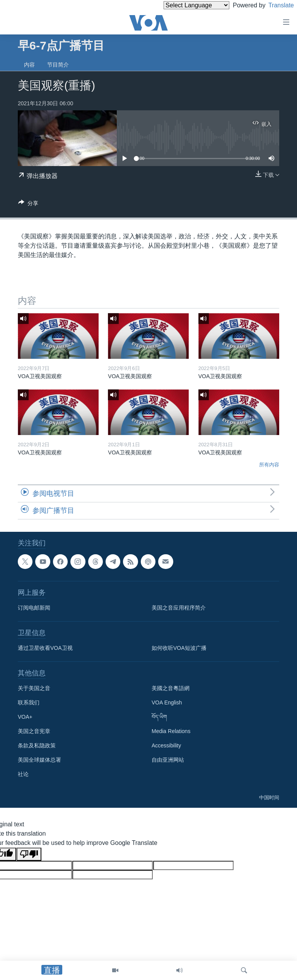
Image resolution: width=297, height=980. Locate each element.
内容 (29, 65)
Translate (274, 5)
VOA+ (25, 717)
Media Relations (171, 731)
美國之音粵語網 (171, 688)
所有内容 (269, 465)
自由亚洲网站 (168, 760)
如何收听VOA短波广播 (179, 648)
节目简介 (58, 65)
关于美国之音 (34, 688)
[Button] (28, 205)
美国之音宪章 (34, 731)
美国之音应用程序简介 (179, 608)
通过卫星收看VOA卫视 (45, 648)
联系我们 (29, 702)
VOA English (167, 702)
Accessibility (166, 745)
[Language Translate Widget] (183, 5)
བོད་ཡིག (159, 717)
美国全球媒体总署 (39, 760)
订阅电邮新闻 (34, 608)
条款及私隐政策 (37, 745)
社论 (23, 774)
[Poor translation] (29, 854)
